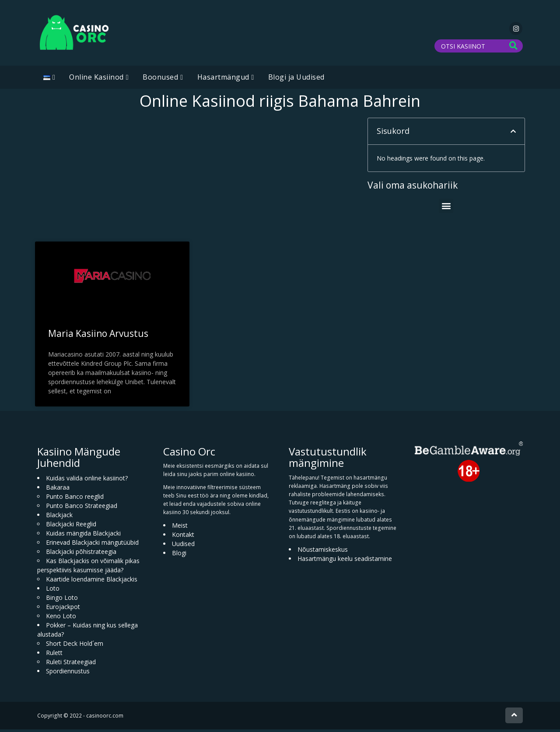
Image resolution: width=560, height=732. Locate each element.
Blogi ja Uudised (296, 80)
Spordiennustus (68, 674)
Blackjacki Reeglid (71, 527)
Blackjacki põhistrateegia (81, 554)
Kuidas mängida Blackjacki (83, 536)
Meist (180, 528)
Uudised (183, 546)
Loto (53, 591)
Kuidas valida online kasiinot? (87, 481)
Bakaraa (58, 490)
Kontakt (183, 537)
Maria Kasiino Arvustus (98, 336)
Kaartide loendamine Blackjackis (92, 582)
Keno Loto (61, 618)
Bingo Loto (62, 600)
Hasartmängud (223, 80)
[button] (513, 134)
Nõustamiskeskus (323, 552)
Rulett (54, 655)
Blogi (179, 555)
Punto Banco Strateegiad (82, 508)
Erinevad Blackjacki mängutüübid (92, 545)
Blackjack (59, 517)
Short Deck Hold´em (75, 646)
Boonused (160, 80)
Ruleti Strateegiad (71, 664)
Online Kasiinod (96, 80)
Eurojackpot (63, 609)
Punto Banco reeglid (75, 499)
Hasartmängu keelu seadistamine (345, 561)
